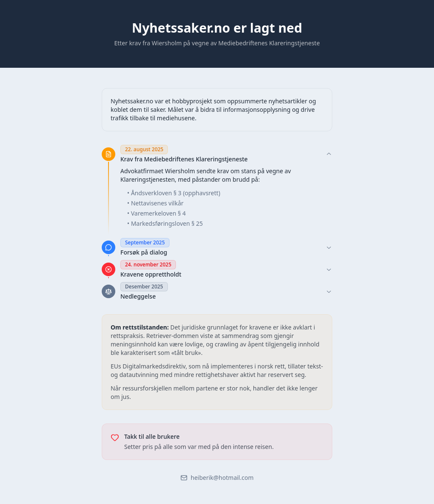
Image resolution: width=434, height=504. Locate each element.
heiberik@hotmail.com (217, 478)
